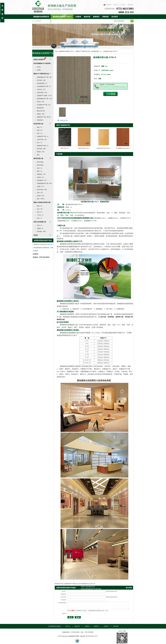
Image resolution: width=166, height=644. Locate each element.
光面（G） (40, 168)
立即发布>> (50, 244)
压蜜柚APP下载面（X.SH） (45, 96)
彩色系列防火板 (38, 124)
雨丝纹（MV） (41, 102)
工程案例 (78, 17)
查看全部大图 (64, 120)
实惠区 (39, 70)
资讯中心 (116, 5)
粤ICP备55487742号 (92, 636)
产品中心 (68, 626)
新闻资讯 (96, 17)
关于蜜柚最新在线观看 (54, 626)
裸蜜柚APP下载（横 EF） (44, 117)
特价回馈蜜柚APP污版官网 (42, 63)
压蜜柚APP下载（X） (43, 136)
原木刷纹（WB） (42, 80)
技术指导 (115, 17)
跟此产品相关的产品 (63, 125)
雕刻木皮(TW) (41, 111)
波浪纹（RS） (41, 196)
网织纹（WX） (41, 152)
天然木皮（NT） (42, 89)
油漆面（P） (41, 228)
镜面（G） (40, 206)
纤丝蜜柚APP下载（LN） (44, 105)
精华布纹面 (40, 165)
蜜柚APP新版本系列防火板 (42, 202)
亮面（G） (40, 133)
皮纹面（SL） (41, 177)
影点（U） (40, 143)
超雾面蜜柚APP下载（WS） (45, 99)
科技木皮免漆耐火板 (40, 222)
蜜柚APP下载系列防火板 (83, 51)
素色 (38, 155)
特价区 (39, 67)
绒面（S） (40, 127)
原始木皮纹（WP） (42, 190)
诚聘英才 (96, 626)
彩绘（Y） (40, 218)
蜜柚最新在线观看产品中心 (62, 17)
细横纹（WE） (41, 114)
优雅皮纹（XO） (42, 174)
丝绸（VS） (40, 193)
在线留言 (123, 5)
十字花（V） (41, 215)
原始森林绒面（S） (97, 51)
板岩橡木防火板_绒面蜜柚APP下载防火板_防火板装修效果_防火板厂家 (75, 584)
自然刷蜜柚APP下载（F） (44, 86)
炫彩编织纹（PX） (42, 180)
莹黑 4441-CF (65, 148)
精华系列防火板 (38, 158)
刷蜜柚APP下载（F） (43, 146)
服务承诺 (87, 17)
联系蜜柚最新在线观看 (60, 21)
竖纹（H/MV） (41, 199)
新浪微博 (109, 5)
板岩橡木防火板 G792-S (110, 51)
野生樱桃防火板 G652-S (123, 148)
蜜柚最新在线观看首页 (41, 17)
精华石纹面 (40, 162)
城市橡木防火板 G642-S (103, 148)
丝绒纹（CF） (41, 187)
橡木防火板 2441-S (84, 148)
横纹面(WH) (40, 108)
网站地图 (130, 5)
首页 (56, 51)
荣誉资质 (105, 17)
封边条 (36, 235)
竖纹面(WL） (41, 120)
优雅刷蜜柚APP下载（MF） (45, 77)
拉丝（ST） (40, 209)
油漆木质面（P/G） (43, 93)
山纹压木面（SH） (42, 140)
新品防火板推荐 (40, 60)
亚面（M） (40, 130)
